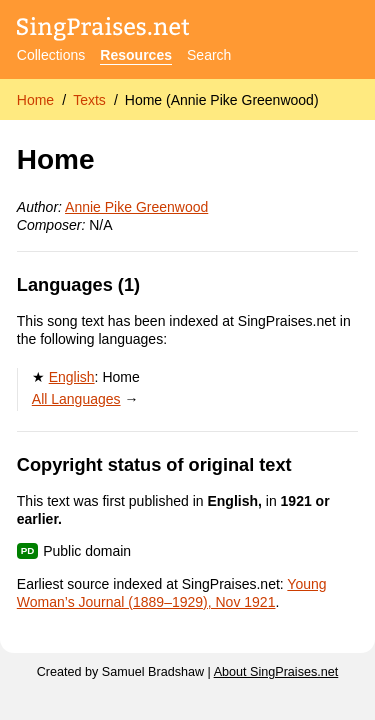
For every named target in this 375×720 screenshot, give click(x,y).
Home (35, 100)
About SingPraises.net (276, 672)
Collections (51, 55)
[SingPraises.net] (103, 30)
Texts (89, 100)
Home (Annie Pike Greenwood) (222, 100)
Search (209, 55)
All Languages (76, 399)
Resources (136, 55)
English (72, 377)
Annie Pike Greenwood (136, 207)
